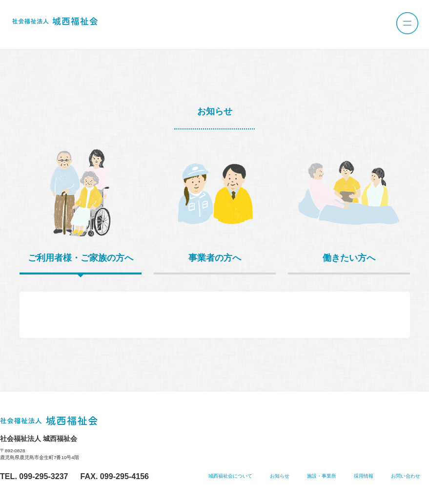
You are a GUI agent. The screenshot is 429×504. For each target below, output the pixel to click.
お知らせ (280, 476)
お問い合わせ (406, 476)
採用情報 (364, 476)
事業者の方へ (215, 258)
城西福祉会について (230, 476)
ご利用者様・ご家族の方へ (81, 258)
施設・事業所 (322, 476)
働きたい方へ (349, 258)
